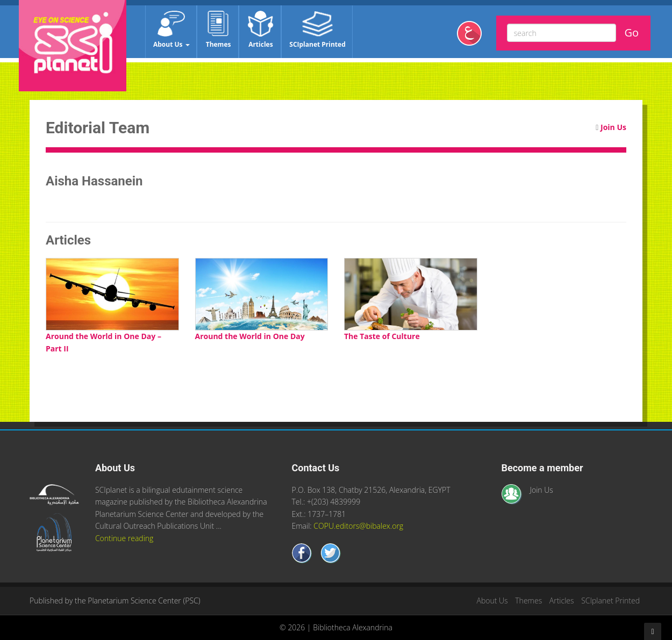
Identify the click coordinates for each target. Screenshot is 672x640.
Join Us (613, 127)
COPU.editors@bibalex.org (358, 526)
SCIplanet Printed (317, 30)
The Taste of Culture (382, 336)
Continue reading (124, 538)
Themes (219, 30)
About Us (171, 30)
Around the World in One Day (250, 336)
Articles (260, 30)
